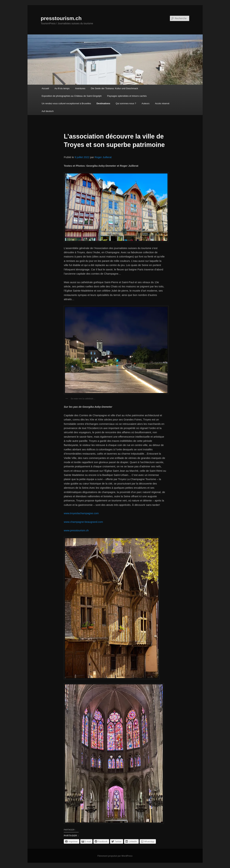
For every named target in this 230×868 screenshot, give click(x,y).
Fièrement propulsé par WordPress (115, 856)
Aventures (80, 88)
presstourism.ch (61, 18)
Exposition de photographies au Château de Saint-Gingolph (72, 96)
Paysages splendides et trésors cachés (127, 96)
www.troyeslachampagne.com (81, 513)
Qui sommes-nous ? (126, 103)
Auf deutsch (48, 111)
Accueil (45, 88)
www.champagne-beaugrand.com (83, 522)
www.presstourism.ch (76, 530)
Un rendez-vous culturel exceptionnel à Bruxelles (66, 103)
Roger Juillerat (103, 157)
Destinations (103, 103)
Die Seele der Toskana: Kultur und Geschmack (114, 88)
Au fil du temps (62, 88)
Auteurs (145, 103)
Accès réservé (162, 103)
